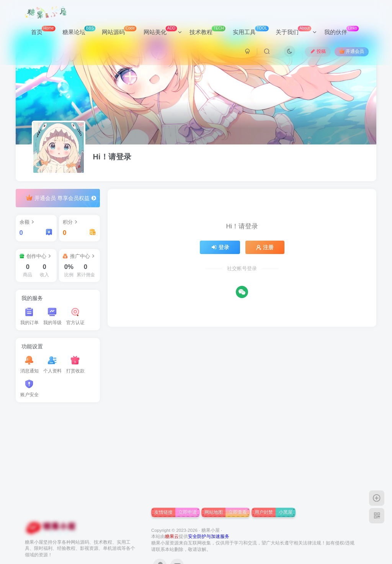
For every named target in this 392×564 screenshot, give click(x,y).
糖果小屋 (211, 530)
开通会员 (352, 51)
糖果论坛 (79, 30)
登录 (220, 247)
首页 (43, 30)
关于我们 (296, 30)
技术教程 (207, 30)
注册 (265, 247)
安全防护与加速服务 (209, 536)
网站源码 (119, 30)
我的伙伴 (341, 30)
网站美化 (163, 30)
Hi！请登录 (112, 157)
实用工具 (251, 30)
